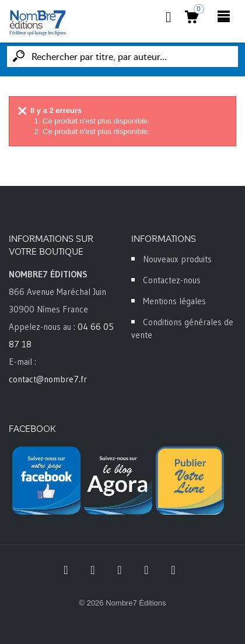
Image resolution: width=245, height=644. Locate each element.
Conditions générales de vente (182, 328)
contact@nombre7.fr (48, 379)
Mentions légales (174, 301)
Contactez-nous (172, 280)
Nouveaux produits (177, 259)
